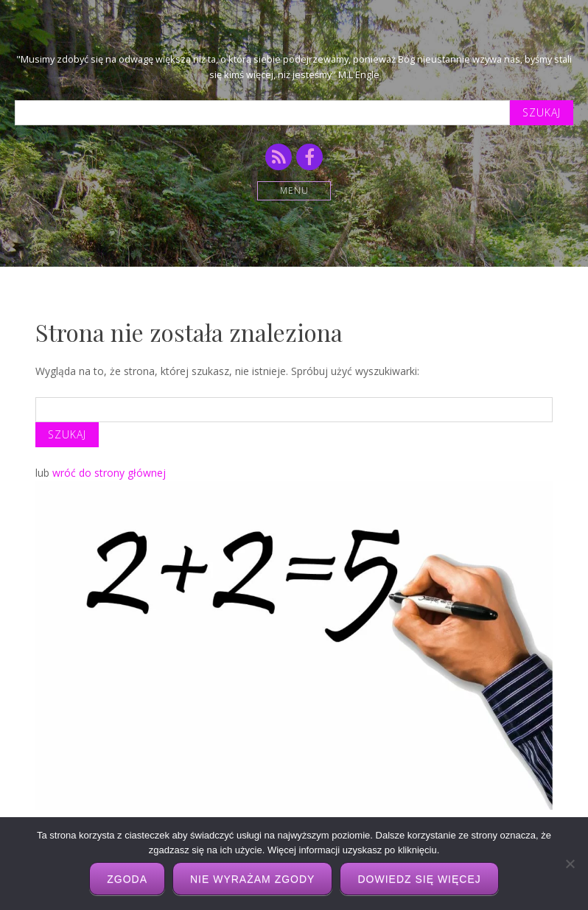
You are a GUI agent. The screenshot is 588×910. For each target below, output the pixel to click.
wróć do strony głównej (109, 473)
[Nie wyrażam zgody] (570, 864)
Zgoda (127, 879)
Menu (294, 190)
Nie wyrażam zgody (252, 879)
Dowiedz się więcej (419, 879)
